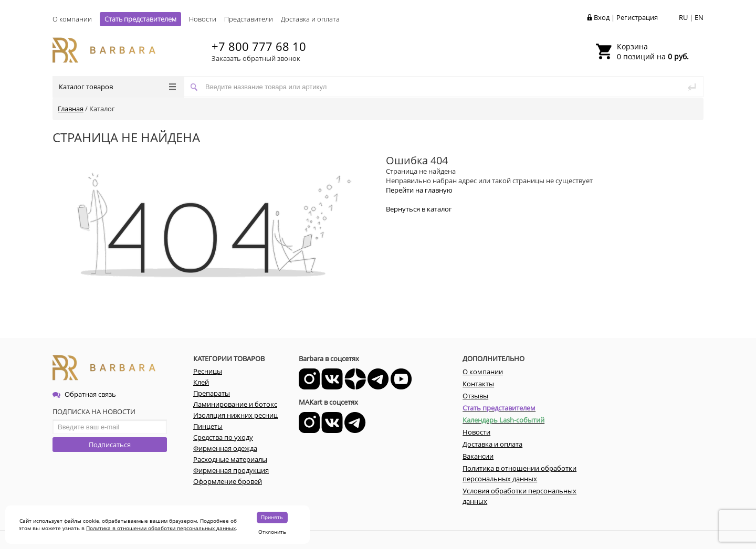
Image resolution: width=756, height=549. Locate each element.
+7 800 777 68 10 (259, 46)
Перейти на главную (419, 190)
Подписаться (110, 445)
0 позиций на (653, 51)
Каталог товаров (117, 87)
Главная (71, 109)
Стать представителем (140, 19)
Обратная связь (84, 394)
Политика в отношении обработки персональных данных (161, 528)
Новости (203, 19)
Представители (249, 19)
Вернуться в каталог (419, 209)
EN (699, 17)
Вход (602, 17)
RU (683, 17)
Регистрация (637, 17)
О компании (72, 19)
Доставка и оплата (310, 19)
